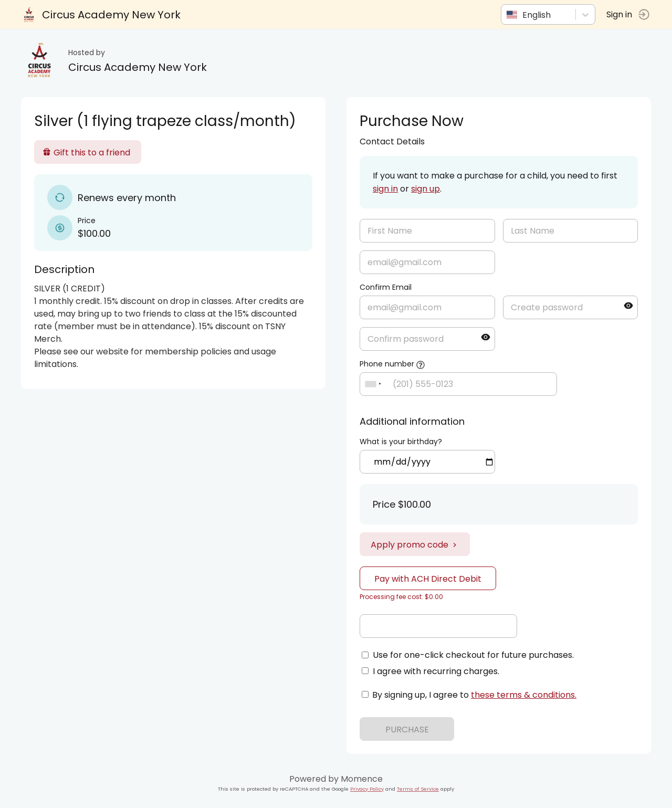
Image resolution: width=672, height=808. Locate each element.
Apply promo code (415, 545)
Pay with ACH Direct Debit (428, 579)
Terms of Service (418, 789)
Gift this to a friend (86, 153)
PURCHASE (407, 730)
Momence (362, 779)
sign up (426, 189)
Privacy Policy (367, 789)
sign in (385, 189)
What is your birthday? (401, 442)
